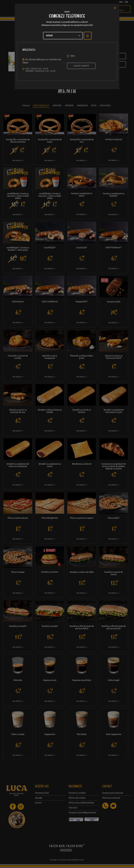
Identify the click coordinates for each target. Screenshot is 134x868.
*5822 (72, 56)
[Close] (115, 8)
